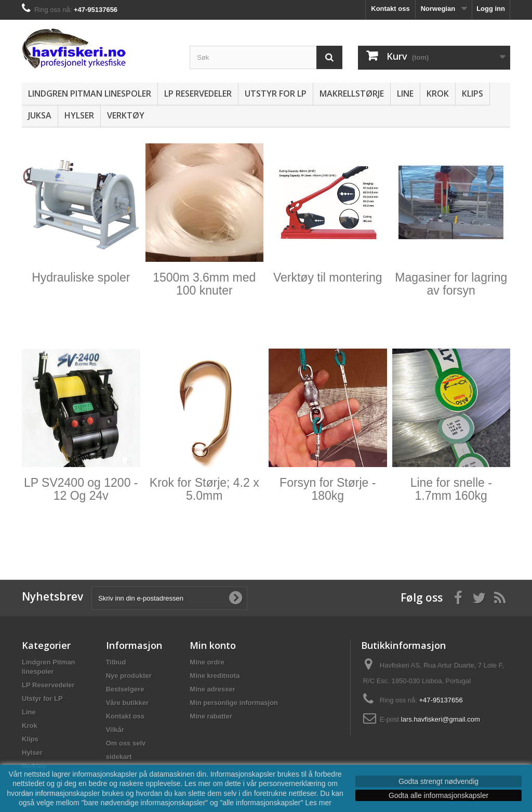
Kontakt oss (390, 9)
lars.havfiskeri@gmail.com (441, 719)
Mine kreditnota (215, 676)
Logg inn (491, 9)
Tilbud (116, 662)
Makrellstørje (352, 94)
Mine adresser (212, 689)
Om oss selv (126, 743)
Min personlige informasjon (234, 703)
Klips (473, 94)
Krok (438, 94)
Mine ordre (207, 662)
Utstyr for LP (276, 94)
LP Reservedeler (198, 94)
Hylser (79, 115)
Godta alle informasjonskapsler (438, 795)
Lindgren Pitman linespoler (90, 94)
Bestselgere (125, 689)
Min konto (213, 645)
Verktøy (126, 115)
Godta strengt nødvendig (438, 781)
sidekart (119, 757)
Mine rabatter (211, 716)
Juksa (40, 115)
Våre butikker (127, 703)
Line (405, 94)
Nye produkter (129, 676)
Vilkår (115, 730)
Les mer (318, 803)
